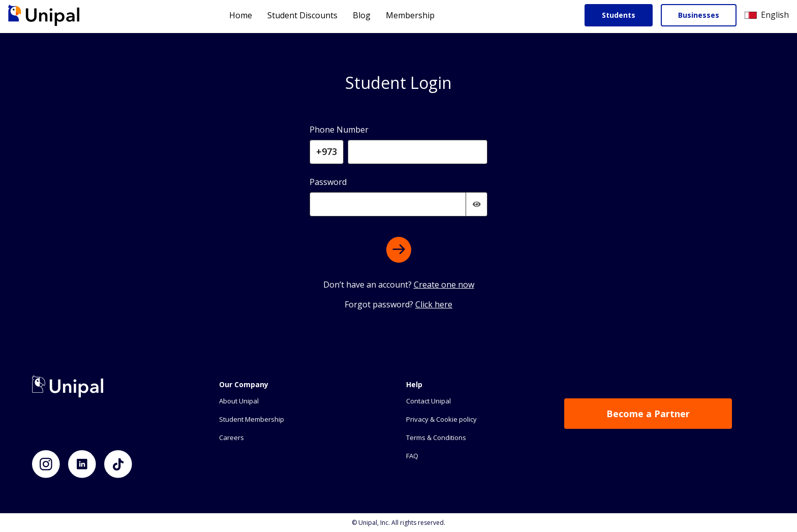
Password (328, 182)
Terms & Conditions (436, 437)
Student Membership (252, 419)
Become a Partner (648, 414)
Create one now (444, 285)
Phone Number (339, 130)
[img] (477, 204)
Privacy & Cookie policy (441, 419)
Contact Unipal (428, 401)
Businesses (699, 15)
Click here (434, 304)
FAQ (412, 456)
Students (619, 15)
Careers (232, 437)
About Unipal (239, 401)
